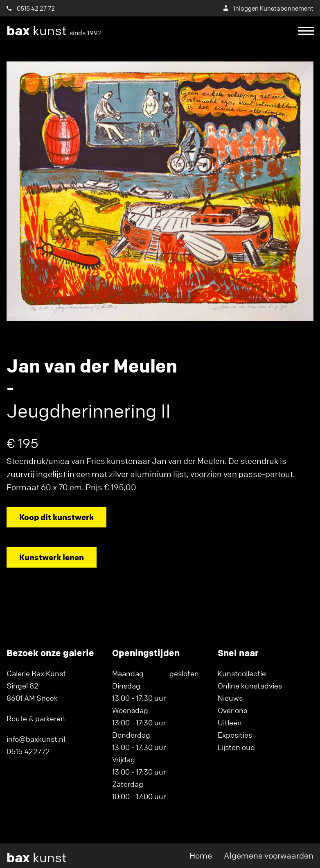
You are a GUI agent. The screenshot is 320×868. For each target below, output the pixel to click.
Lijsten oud (236, 747)
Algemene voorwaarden (269, 856)
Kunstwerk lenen (52, 557)
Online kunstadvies (250, 686)
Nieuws (230, 698)
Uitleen (230, 723)
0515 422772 (28, 751)
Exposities (235, 735)
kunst (54, 31)
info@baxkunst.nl (36, 739)
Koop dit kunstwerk (56, 517)
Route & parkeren (36, 718)
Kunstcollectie (242, 673)
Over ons (232, 710)
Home (201, 856)
